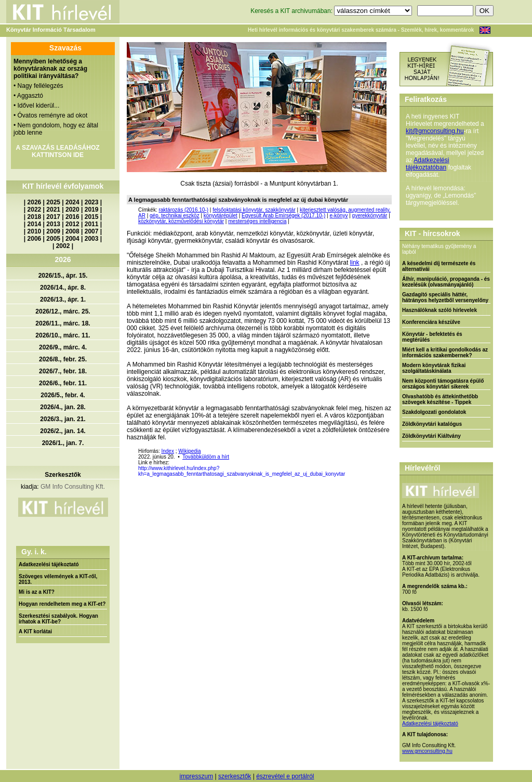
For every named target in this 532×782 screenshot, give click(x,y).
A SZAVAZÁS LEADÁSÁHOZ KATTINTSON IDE (57, 151)
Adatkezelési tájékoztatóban (427, 164)
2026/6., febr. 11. (63, 383)
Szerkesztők (63, 475)
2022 (35, 210)
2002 (63, 246)
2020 (72, 210)
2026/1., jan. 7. (63, 443)
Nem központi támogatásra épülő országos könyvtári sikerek (443, 384)
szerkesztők (235, 776)
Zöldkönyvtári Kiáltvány (431, 436)
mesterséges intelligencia (257, 221)
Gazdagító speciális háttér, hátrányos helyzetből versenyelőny (445, 297)
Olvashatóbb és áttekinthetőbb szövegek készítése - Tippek (440, 399)
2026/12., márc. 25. (63, 311)
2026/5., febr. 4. (63, 395)
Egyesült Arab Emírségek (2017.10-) (283, 216)
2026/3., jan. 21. (63, 419)
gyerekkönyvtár (370, 216)
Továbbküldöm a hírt (206, 457)
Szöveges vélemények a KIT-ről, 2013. (58, 579)
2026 (35, 202)
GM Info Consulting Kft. (73, 487)
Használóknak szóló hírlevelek (440, 310)
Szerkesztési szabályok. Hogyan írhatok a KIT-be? (58, 619)
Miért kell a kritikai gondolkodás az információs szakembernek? (445, 353)
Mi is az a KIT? (37, 592)
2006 (35, 239)
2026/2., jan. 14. (63, 431)
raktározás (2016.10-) (183, 210)
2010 (35, 231)
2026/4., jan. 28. (63, 407)
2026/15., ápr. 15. (63, 276)
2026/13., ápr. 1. (63, 299)
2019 (92, 210)
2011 (92, 224)
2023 (92, 202)
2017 (53, 217)
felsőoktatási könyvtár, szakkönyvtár (254, 210)
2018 (35, 217)
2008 (72, 231)
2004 (72, 239)
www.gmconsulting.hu (427, 751)
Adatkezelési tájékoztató (49, 564)
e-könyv (338, 216)
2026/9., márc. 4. (63, 347)
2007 (92, 231)
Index (167, 451)
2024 (72, 202)
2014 (35, 224)
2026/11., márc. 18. (63, 323)
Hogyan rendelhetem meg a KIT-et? (62, 604)
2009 (53, 231)
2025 (53, 202)
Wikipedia (189, 451)
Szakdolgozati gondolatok (434, 412)
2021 (53, 210)
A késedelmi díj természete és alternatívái (439, 266)
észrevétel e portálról (285, 776)
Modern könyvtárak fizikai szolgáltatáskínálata (434, 368)
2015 (92, 217)
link (355, 263)
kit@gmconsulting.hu (435, 131)
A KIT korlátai (35, 631)
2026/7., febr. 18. (63, 371)
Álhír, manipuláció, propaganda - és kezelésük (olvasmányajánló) (446, 282)
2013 (53, 224)
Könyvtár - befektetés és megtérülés (432, 337)
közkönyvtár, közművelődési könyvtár (181, 221)
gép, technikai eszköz (175, 216)
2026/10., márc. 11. (63, 335)
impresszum (196, 776)
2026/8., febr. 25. (63, 359)
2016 (72, 217)
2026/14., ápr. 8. (63, 288)
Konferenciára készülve (431, 322)
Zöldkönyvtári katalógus (432, 424)
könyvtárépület (221, 216)
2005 (53, 239)
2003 (92, 239)
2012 (72, 224)
